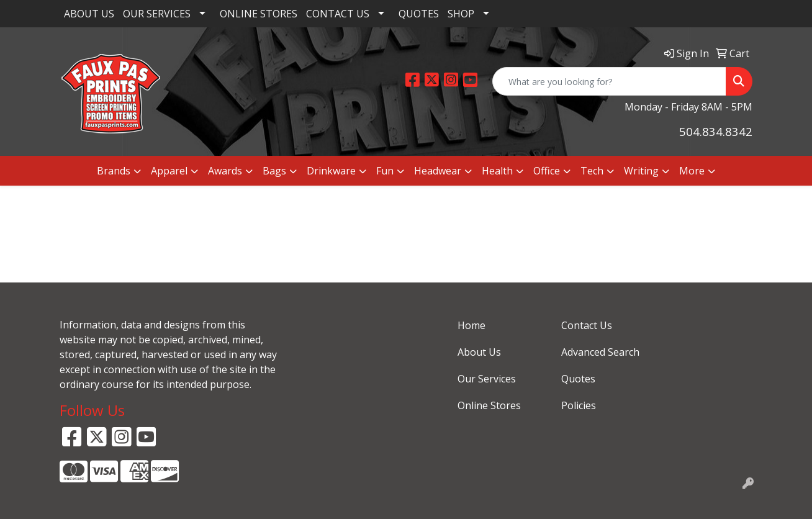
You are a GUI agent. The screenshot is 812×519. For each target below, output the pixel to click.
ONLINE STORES (259, 14)
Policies (579, 405)
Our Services (487, 379)
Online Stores (489, 405)
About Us (479, 352)
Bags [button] (274, 171)
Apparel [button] (169, 171)
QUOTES (419, 14)
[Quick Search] (609, 81)
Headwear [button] (438, 171)
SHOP (461, 14)
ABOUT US (89, 14)
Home (471, 325)
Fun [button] (385, 171)
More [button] (692, 171)
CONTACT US (338, 14)
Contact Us (587, 325)
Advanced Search (600, 352)
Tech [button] (592, 171)
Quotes (578, 379)
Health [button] (497, 171)
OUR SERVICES (157, 14)
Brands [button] (114, 171)
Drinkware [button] (331, 171)
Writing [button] (641, 171)
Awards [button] (225, 171)
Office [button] (547, 171)
